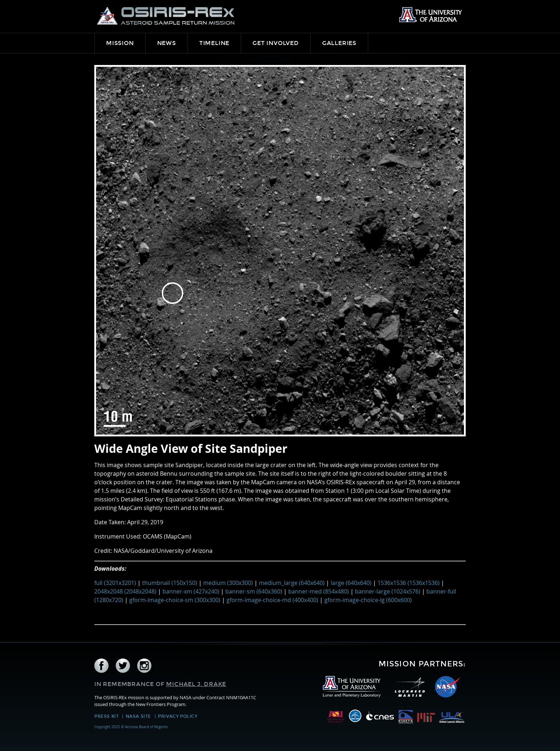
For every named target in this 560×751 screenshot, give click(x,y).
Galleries (339, 43)
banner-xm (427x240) (191, 591)
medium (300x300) (228, 583)
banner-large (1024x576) (388, 591)
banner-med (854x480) (319, 591)
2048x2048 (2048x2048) (125, 591)
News (167, 43)
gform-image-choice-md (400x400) (272, 600)
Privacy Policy (177, 716)
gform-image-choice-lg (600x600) (368, 600)
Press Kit (106, 716)
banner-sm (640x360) (254, 591)
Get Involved (276, 43)
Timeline (214, 43)
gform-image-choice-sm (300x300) (175, 600)
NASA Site (138, 716)
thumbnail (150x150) (170, 583)
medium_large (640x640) (292, 583)
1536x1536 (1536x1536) (409, 583)
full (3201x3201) (115, 583)
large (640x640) (351, 583)
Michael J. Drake (196, 684)
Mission (120, 43)
